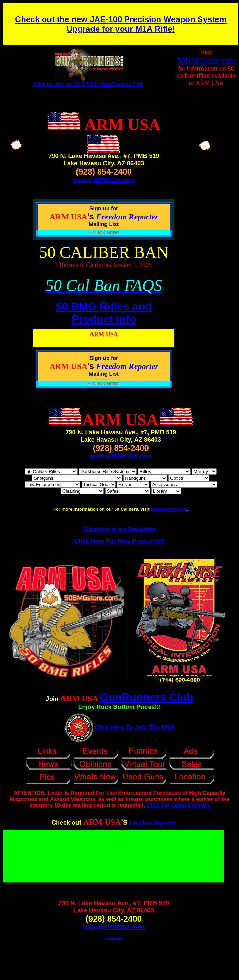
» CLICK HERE (104, 233)
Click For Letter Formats (178, 805)
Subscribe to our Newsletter (120, 529)
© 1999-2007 (114, 938)
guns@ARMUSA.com (104, 180)
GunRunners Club (146, 697)
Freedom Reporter (152, 823)
